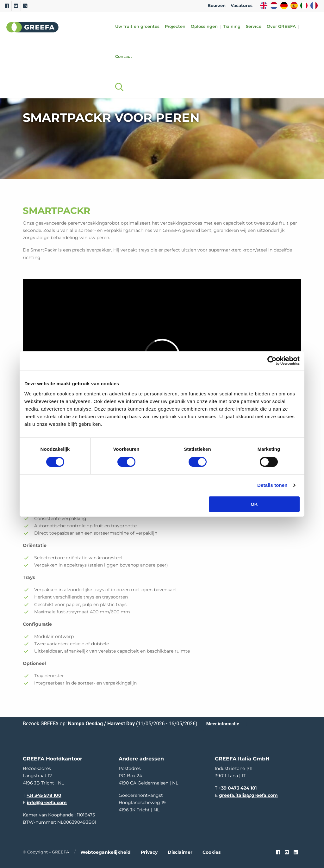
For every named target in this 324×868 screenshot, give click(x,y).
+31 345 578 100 (44, 795)
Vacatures (242, 6)
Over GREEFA (281, 27)
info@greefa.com (47, 803)
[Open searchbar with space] (116, 81)
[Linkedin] (25, 6)
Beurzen (217, 6)
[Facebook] (7, 6)
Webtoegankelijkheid (106, 852)
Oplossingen (204, 27)
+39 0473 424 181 (238, 788)
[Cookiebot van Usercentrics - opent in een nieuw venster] (272, 361)
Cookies (212, 852)
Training (232, 27)
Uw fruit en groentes (137, 27)
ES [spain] (294, 6)
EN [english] (264, 6)
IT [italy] (304, 6)
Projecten (175, 27)
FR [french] (314, 6)
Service (254, 27)
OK (254, 504)
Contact (124, 57)
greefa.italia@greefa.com (248, 795)
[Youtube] (16, 6)
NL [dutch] (274, 6)
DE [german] (284, 6)
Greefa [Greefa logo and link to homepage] (33, 27)
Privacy (149, 852)
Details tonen (272, 485)
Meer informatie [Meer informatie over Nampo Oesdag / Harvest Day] (223, 724)
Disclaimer (180, 852)
